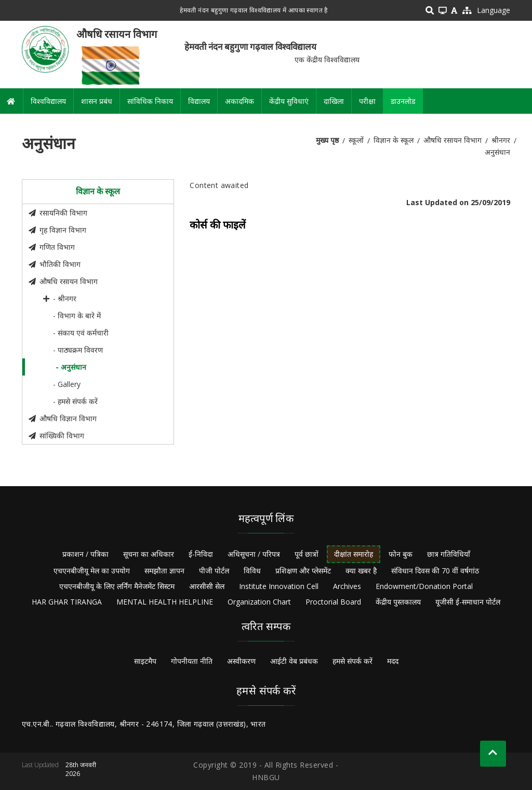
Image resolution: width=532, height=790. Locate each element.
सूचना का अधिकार (149, 554)
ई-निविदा (201, 554)
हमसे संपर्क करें (353, 661)
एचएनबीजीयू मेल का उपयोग (92, 571)
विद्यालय (199, 101)
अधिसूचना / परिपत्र (254, 554)
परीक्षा (367, 101)
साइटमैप (145, 661)
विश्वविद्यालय (48, 101)
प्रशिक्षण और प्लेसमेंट (303, 571)
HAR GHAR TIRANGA (67, 602)
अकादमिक (240, 101)
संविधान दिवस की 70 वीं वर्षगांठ (435, 571)
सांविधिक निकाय (150, 101)
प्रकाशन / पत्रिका (85, 554)
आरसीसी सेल (207, 586)
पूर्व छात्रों (307, 554)
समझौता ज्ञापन (164, 571)
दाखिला (334, 101)
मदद (393, 661)
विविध (252, 571)
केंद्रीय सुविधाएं (289, 101)
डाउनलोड (403, 101)
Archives (347, 586)
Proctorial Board (333, 602)
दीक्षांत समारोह (354, 554)
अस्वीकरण (241, 661)
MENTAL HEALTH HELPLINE (165, 602)
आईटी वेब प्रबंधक (294, 661)
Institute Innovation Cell (279, 586)
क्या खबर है (361, 571)
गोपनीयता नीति (192, 661)
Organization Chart (259, 602)
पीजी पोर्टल (214, 571)
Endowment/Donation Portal (424, 586)
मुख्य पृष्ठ (327, 140)
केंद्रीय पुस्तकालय (398, 602)
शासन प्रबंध (97, 101)
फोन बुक (401, 554)
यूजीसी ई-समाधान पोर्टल (468, 602)
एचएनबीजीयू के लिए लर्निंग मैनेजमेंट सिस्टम (117, 586)
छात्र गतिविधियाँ (449, 554)
